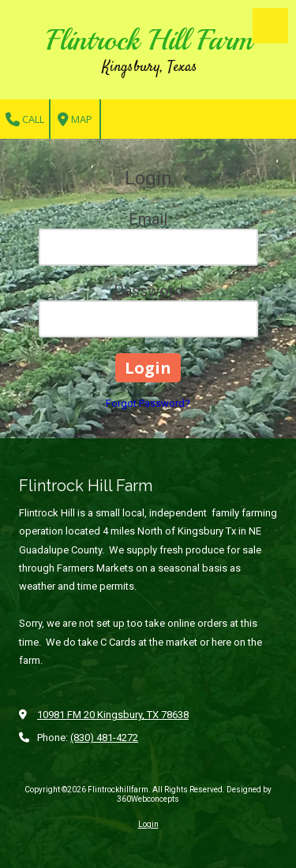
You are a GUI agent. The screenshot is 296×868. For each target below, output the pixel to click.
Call (25, 119)
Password (148, 291)
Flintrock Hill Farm (150, 40)
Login (148, 824)
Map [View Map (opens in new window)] (75, 119)
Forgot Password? (148, 403)
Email (148, 219)
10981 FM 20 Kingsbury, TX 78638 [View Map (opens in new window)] (113, 715)
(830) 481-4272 (104, 738)
